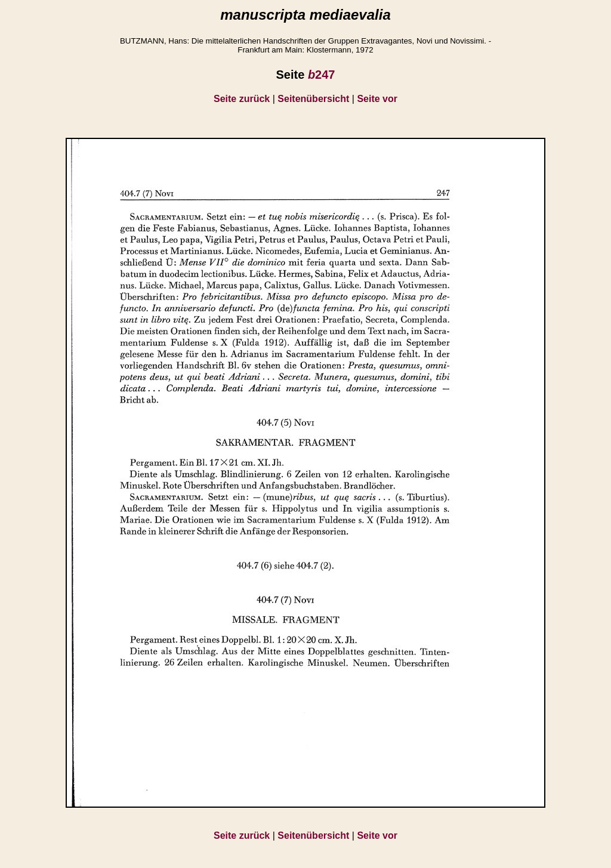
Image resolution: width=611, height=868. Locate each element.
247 (322, 75)
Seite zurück (242, 99)
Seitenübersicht (313, 99)
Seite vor (377, 99)
